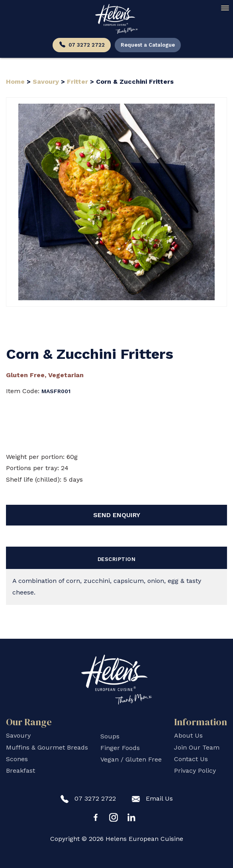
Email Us (152, 799)
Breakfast (21, 771)
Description (117, 559)
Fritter (77, 82)
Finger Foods (120, 748)
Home (16, 82)
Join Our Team (197, 747)
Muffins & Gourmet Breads (47, 747)
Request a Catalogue (148, 45)
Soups (110, 736)
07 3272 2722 (82, 45)
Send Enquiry (117, 515)
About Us (188, 735)
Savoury (46, 82)
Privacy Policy (195, 771)
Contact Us (191, 759)
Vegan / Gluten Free (131, 759)
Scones (17, 759)
